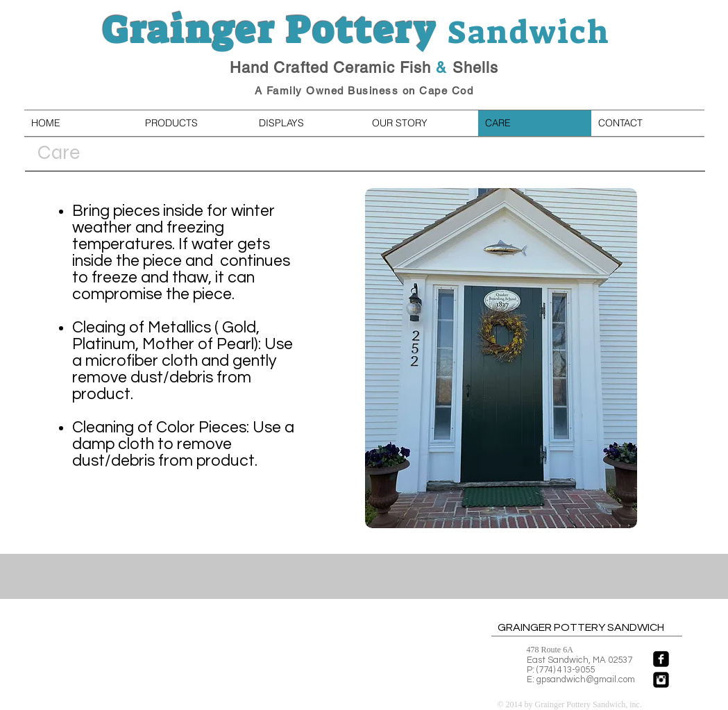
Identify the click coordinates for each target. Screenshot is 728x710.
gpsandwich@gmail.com (586, 679)
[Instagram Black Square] (661, 680)
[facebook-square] (661, 659)
